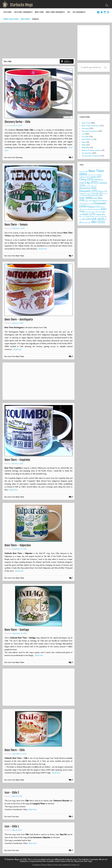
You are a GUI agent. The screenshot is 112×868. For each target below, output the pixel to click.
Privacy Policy (47, 865)
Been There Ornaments (55, 12)
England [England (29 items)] (83, 193)
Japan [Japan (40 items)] (88, 201)
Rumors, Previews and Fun (91, 150)
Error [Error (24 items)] (90, 193)
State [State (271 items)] (89, 214)
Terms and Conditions (61, 865)
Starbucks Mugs (21, 5)
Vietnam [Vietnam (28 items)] (87, 223)
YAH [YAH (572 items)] (98, 222)
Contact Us (75, 865)
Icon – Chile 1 (12, 826)
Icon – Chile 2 (12, 793)
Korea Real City (87, 139)
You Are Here (87, 153)
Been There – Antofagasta (19, 319)
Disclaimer (36, 865)
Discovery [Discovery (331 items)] (88, 191)
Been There (39, 12)
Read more (43, 249)
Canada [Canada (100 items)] (95, 177)
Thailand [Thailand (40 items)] (89, 216)
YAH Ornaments (79, 12)
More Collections (11, 19)
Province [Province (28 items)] (86, 209)
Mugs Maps (25, 19)
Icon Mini (85, 137)
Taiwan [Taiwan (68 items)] (100, 214)
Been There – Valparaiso (18, 545)
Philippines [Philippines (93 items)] (93, 207)
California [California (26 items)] (92, 175)
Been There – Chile (15, 750)
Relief (84, 145)
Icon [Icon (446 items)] (86, 198)
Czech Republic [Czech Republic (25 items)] (91, 186)
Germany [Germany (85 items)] (97, 195)
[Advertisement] (39, 41)
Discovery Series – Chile (17, 122)
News (84, 142)
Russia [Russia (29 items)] (88, 212)
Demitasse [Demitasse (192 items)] (88, 188)
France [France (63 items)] (86, 195)
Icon (17, 817)
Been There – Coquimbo (17, 460)
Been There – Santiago (17, 630)
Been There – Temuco (16, 225)
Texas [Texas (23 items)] (82, 217)
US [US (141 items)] (86, 219)
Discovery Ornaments (23, 12)
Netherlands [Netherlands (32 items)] (88, 204)
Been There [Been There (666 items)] (92, 172)
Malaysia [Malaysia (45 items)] (97, 201)
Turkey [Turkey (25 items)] (97, 217)
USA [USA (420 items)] (98, 219)
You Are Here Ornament (91, 156)
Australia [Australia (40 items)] (84, 171)
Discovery (8, 12)
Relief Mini (86, 148)
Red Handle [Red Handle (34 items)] (96, 209)
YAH (69, 12)
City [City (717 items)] (91, 182)
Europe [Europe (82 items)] (98, 193)
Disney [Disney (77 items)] (103, 191)
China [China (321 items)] (86, 179)
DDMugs (36, 19)
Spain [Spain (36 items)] (95, 212)
